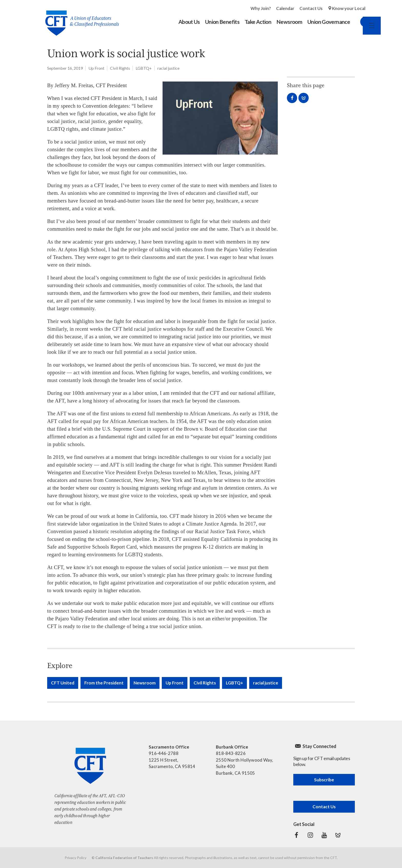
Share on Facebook (292, 98)
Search (360, 22)
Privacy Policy (76, 858)
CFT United (63, 683)
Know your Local (349, 8)
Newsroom (145, 683)
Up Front (96, 68)
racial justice (168, 68)
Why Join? (261, 8)
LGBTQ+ (144, 68)
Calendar (285, 8)
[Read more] (220, 118)
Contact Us (311, 8)
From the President (104, 683)
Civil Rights (120, 68)
